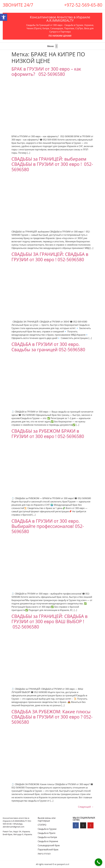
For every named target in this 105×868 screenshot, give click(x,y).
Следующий (86, 807)
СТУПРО (42, 825)
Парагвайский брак (48, 849)
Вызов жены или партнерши (47, 819)
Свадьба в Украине (48, 841)
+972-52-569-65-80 (83, 5)
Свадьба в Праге (47, 833)
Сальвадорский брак (49, 845)
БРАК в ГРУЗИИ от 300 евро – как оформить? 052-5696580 (46, 71)
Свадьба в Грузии (47, 829)
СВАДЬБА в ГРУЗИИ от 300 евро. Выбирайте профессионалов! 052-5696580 (48, 526)
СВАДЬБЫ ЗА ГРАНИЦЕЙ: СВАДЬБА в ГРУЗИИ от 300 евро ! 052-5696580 (50, 257)
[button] (56, 46)
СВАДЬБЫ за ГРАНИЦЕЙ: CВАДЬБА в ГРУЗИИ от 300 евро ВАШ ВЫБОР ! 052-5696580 (49, 621)
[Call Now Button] (99, 862)
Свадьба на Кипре (47, 837)
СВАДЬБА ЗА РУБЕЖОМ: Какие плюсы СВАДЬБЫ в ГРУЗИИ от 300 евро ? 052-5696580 (52, 717)
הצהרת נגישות (44, 854)
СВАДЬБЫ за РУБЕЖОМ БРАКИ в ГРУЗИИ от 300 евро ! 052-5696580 (48, 434)
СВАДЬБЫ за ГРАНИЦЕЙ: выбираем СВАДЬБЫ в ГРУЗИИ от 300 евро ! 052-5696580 (52, 164)
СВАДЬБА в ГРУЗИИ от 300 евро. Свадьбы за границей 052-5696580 (48, 347)
